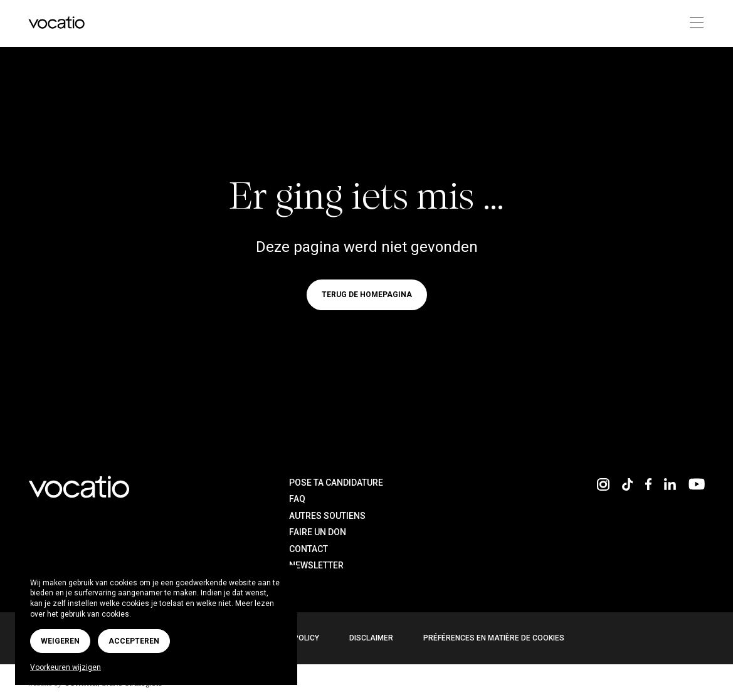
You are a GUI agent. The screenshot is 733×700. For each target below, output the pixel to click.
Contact (308, 549)
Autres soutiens (327, 516)
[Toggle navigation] (693, 24)
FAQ (297, 499)
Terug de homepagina (367, 295)
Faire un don (318, 532)
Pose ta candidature (336, 483)
